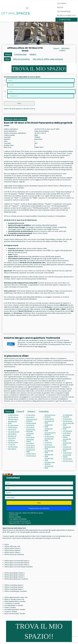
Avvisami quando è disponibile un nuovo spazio (22, 77)
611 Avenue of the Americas (50, 463)
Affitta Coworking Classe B (14, 587)
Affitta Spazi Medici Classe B (14, 575)
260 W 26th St (31, 446)
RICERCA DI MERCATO (66, 16)
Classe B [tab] (20, 411)
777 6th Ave (12, 445)
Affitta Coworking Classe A (14, 585)
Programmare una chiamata (39, 508)
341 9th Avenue (13, 427)
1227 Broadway (68, 431)
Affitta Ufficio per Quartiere (14, 554)
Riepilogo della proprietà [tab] (16, 119)
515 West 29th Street (67, 444)
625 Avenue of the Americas (50, 434)
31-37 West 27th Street (49, 422)
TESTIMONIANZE (64, 11)
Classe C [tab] (31, 411)
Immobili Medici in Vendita (14, 605)
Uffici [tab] (7, 59)
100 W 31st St (12, 438)
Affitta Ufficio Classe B (12, 550)
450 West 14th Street (49, 455)
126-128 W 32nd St (14, 432)
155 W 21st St (48, 445)
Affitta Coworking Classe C (14, 589)
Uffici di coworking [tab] (21, 59)
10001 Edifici (65, 48)
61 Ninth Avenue (31, 454)
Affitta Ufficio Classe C (13, 552)
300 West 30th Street (49, 467)
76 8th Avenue (67, 453)
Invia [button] (19, 103)
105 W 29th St (12, 449)
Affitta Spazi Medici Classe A (14, 573)
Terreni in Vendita (11, 612)
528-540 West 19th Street (31, 430)
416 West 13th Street (49, 430)
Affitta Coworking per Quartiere (16, 591)
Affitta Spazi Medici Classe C (15, 577)
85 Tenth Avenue (13, 425)
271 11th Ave (11, 440)
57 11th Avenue (31, 415)
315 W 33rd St (30, 425)
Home (7, 544)
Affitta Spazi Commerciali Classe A (17, 561)
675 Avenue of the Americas (32, 420)
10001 (36, 135)
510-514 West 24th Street (68, 424)
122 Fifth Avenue (13, 447)
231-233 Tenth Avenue (67, 456)
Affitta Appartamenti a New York (16, 597)
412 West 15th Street (49, 426)
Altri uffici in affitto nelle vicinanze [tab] (48, 59)
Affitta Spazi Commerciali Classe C (17, 565)
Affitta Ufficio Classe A (12, 548)
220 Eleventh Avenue (30, 434)
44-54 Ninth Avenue (67, 436)
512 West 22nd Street (31, 451)
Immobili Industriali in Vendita (15, 610)
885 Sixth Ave (12, 436)
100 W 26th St (30, 437)
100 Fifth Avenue (13, 442)
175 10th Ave (48, 442)
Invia (39, 503)
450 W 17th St (12, 430)
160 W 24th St (30, 427)
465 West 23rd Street (12, 422)
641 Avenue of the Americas (50, 416)
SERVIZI (60, 7)
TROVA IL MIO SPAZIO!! (39, 631)
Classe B (56, 48)
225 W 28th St (30, 448)
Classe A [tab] (9, 411)
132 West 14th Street (67, 428)
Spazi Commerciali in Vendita (15, 614)
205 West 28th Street (49, 459)
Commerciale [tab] (20, 54)
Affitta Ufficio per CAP (12, 546)
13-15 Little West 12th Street (68, 416)
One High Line (67, 447)
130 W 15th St (30, 443)
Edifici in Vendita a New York (14, 599)
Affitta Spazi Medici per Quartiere (16, 579)
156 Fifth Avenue (31, 423)
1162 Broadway (67, 459)
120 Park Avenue (31, 456)
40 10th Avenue (49, 419)
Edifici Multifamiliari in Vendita (15, 601)
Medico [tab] (33, 54)
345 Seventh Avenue (30, 440)
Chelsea (62, 50)
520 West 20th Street (49, 452)
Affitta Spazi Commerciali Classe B (17, 563)
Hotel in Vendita (10, 607)
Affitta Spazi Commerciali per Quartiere (19, 567)
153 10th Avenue (68, 421)
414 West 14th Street (67, 440)
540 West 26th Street (49, 440)
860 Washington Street (50, 448)
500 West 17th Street (67, 450)
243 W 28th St (12, 434)
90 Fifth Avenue (49, 437)
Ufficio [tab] (8, 54)
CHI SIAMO (62, 3)
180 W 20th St (30, 417)
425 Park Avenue (13, 419)
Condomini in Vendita (12, 603)
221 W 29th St (67, 433)
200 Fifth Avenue (13, 417)
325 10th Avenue (68, 461)
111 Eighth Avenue (13, 415)
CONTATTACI (65, 20)
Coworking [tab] (44, 411)
